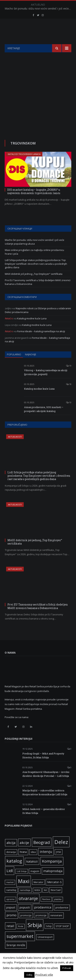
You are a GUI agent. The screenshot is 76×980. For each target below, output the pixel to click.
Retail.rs (9, 328)
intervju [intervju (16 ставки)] (46, 861)
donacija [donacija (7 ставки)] (11, 861)
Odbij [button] (29, 975)
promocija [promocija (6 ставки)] (26, 925)
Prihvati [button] (67, 968)
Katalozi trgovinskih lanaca (24, 163)
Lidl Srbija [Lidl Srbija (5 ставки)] (22, 881)
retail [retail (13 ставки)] (10, 935)
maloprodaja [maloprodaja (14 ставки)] (53, 880)
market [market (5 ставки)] (10, 892)
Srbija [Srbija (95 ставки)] (35, 934)
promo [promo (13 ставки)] (11, 924)
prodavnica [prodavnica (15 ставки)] (43, 917)
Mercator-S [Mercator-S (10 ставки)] (54, 891)
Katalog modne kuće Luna (32, 328)
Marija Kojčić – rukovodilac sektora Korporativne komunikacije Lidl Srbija (45, 802)
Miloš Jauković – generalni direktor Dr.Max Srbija (44, 820)
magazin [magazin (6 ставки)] (35, 880)
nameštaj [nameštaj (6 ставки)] (11, 899)
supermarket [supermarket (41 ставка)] (20, 946)
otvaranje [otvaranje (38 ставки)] (28, 908)
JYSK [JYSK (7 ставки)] (59, 861)
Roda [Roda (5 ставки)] (21, 936)
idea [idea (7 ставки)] (33, 861)
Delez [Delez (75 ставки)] (61, 851)
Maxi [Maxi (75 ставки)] (24, 890)
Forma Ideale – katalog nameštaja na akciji (41, 341)
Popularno (14, 364)
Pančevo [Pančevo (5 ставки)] (46, 909)
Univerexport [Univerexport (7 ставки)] (45, 946)
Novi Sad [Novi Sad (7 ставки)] (56, 899)
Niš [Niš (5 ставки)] (45, 899)
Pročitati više (44, 975)
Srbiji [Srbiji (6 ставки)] (49, 935)
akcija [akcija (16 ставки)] (11, 852)
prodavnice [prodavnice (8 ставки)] (62, 917)
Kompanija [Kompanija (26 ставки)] (52, 870)
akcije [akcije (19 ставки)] (24, 852)
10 (69, 412)
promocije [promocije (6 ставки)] (41, 925)
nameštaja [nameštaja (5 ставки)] (25, 899)
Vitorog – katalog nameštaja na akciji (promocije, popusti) (46, 382)
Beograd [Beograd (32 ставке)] (42, 852)
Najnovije (31, 364)
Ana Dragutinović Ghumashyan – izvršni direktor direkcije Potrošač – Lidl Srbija (46, 783)
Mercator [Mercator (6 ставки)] (38, 891)
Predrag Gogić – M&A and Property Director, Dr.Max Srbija (43, 765)
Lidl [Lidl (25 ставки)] (10, 880)
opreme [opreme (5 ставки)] (10, 909)
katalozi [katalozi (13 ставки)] (32, 871)
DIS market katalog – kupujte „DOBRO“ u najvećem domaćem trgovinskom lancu (34, 201)
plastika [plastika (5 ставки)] (58, 909)
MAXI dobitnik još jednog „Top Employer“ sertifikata (34, 283)
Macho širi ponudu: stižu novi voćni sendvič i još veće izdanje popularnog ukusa (39, 9)
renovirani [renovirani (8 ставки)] (56, 925)
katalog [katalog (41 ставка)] (14, 870)
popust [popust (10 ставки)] (11, 917)
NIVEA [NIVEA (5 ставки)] (37, 899)
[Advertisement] (38, 102)
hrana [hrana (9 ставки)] (23, 861)
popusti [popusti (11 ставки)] (25, 917)
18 (69, 393)
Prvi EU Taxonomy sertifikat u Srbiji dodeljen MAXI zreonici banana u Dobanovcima (38, 615)
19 (69, 375)
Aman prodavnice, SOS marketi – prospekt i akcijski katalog (44, 418)
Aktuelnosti (15, 446)
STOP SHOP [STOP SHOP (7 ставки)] (62, 936)
